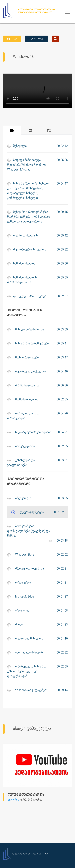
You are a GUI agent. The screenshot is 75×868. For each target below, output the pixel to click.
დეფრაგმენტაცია (27, 512)
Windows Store (21, 555)
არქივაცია (18, 611)
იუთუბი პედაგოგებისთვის (26, 795)
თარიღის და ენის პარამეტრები (23, 416)
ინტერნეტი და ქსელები (27, 372)
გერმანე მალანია (31, 800)
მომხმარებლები (23, 400)
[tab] (12, 130)
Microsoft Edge (21, 597)
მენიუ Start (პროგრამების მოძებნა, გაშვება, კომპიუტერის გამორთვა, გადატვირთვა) (29, 217)
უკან (14, 39)
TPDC (46, 854)
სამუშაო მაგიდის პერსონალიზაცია (22, 280)
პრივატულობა (21, 446)
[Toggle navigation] (68, 12)
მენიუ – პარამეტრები (25, 330)
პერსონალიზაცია (23, 386)
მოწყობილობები (23, 358)
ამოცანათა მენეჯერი (26, 653)
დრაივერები (20, 583)
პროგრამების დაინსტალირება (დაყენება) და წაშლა (28, 531)
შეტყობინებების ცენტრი (27, 250)
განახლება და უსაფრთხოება (21, 463)
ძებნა (15, 625)
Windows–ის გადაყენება (27, 690)
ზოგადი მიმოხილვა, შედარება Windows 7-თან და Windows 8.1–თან (27, 165)
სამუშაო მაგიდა (21, 264)
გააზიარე (36, 39)
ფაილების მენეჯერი (25, 639)
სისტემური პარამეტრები (28, 344)
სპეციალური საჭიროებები (29, 433)
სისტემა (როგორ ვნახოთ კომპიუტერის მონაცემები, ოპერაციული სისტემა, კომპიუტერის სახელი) (28, 191)
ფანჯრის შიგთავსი (23, 236)
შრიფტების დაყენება (25, 569)
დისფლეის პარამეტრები (27, 297)
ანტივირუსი (19, 498)
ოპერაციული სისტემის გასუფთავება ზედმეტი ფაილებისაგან (27, 671)
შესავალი (17, 146)
